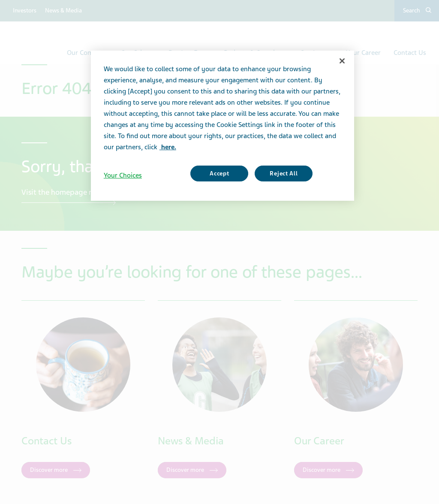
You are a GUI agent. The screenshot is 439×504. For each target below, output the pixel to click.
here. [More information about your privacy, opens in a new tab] (168, 147)
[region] (223, 126)
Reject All (284, 174)
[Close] (342, 61)
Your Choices (123, 175)
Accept (219, 174)
